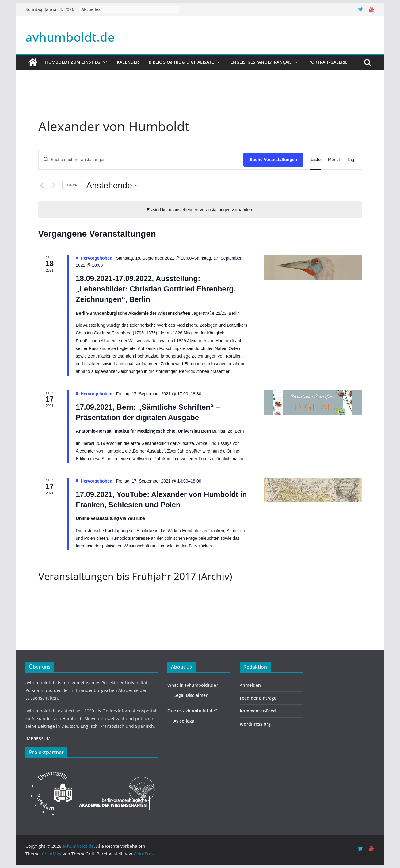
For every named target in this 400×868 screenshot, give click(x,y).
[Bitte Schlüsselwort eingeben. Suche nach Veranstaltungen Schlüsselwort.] (141, 160)
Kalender (128, 62)
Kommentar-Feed (258, 711)
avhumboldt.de (70, 37)
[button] (104, 62)
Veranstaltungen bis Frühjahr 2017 (117, 576)
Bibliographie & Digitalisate (181, 62)
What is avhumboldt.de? (193, 685)
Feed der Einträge (258, 698)
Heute (72, 185)
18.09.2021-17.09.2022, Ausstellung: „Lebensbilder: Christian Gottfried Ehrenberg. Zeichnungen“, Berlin (156, 289)
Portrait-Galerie (328, 62)
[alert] (200, 210)
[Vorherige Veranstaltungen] (42, 186)
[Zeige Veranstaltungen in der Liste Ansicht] (316, 160)
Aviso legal (185, 721)
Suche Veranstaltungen (273, 160)
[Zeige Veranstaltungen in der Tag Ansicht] (351, 160)
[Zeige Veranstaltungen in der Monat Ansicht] (334, 160)
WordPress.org (255, 724)
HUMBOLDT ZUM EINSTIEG (73, 62)
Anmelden (250, 685)
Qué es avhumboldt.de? (192, 710)
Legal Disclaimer (190, 695)
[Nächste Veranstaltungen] (54, 186)
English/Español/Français (261, 62)
